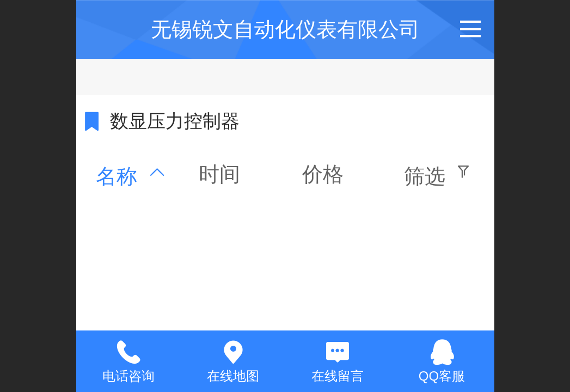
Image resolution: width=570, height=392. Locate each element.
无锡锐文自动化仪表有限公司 (285, 29)
